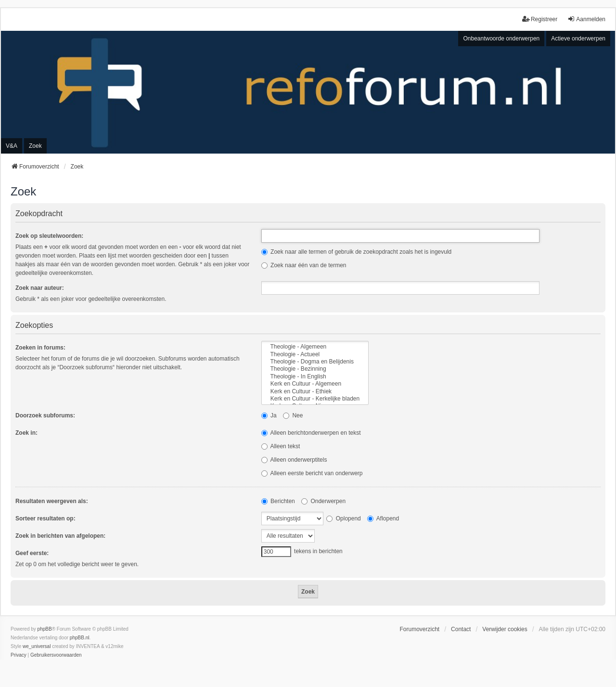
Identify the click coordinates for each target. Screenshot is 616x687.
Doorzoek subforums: (45, 415)
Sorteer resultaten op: (45, 518)
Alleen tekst (281, 446)
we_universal (37, 646)
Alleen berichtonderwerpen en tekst (311, 433)
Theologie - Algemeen (315, 347)
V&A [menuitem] (12, 146)
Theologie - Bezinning (315, 369)
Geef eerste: (32, 553)
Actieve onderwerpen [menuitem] (578, 39)
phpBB (45, 629)
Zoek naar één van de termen (304, 265)
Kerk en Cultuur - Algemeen (315, 384)
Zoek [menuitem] (35, 146)
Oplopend (343, 518)
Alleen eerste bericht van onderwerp (312, 473)
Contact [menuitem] (461, 629)
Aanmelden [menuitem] (586, 19)
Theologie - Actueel (315, 355)
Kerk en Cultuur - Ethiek (315, 392)
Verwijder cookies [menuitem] (505, 629)
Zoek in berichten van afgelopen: (60, 536)
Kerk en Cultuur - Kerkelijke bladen (315, 399)
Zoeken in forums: (40, 348)
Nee (293, 415)
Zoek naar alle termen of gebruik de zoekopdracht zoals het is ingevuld (357, 252)
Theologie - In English (315, 377)
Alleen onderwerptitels (294, 460)
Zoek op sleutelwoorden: (49, 236)
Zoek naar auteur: (40, 288)
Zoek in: (26, 433)
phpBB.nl (80, 638)
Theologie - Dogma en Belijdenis (315, 362)
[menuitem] (19, 655)
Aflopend (383, 518)
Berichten (278, 501)
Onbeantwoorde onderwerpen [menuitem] (501, 39)
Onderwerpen (323, 501)
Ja (269, 415)
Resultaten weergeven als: (52, 501)
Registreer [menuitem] (540, 19)
